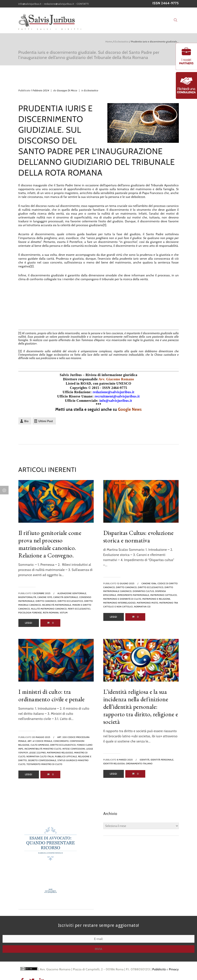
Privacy (174, 969)
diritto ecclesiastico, (71, 601)
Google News (130, 409)
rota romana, (51, 613)
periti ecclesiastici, (79, 609)
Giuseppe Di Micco (67, 90)
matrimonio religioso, (60, 753)
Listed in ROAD (78, 383)
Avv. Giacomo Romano (116, 379)
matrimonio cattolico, (164, 595)
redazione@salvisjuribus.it (59, 4)
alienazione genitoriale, (72, 593)
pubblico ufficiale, (66, 756)
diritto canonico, (46, 601)
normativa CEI (142, 607)
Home (109, 41)
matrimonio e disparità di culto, (123, 599)
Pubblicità (159, 969)
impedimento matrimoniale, (133, 595)
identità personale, (162, 760)
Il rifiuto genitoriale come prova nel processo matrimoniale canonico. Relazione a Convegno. (50, 544)
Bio (27, 421)
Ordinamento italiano (139, 764)
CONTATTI (83, 4)
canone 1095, (45, 597)
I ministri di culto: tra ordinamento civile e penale (52, 695)
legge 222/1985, (38, 753)
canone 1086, (149, 583)
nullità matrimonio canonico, (49, 609)
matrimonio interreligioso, (120, 603)
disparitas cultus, (144, 591)
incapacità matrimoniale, (57, 605)
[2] (32, 266)
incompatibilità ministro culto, (43, 749)
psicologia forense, (30, 613)
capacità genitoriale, (66, 597)
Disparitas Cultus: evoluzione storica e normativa (138, 537)
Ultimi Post (46, 421)
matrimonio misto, (148, 603)
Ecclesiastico (121, 41)
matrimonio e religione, (157, 599)
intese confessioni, (74, 749)
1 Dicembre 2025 (41, 593)
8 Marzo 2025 (125, 760)
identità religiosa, (114, 764)
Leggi (29, 623)
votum (64, 613)
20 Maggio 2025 (41, 737)
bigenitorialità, (28, 597)
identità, (145, 760)
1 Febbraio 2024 (40, 90)
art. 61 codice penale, (40, 741)
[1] (105, 225)
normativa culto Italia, (40, 756)
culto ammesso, (40, 745)
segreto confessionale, (42, 760)
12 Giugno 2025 (126, 583)
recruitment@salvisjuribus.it (117, 396)
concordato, (61, 741)
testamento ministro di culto (44, 764)
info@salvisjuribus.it (30, 4)
